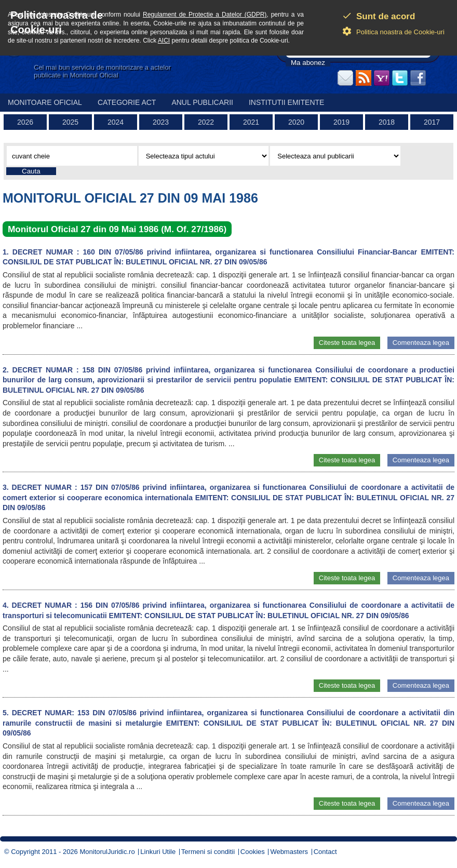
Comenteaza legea (421, 343)
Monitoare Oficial (45, 102)
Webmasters (289, 852)
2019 (341, 122)
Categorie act (127, 102)
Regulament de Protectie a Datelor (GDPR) (205, 15)
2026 (25, 122)
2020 (296, 122)
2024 (116, 122)
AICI (164, 41)
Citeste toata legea (347, 343)
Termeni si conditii (208, 852)
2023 (161, 122)
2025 (70, 122)
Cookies (253, 852)
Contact (325, 852)
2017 (432, 122)
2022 (206, 122)
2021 (251, 122)
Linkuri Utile (158, 852)
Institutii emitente (286, 102)
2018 (387, 122)
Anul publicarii (202, 102)
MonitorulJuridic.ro (107, 852)
